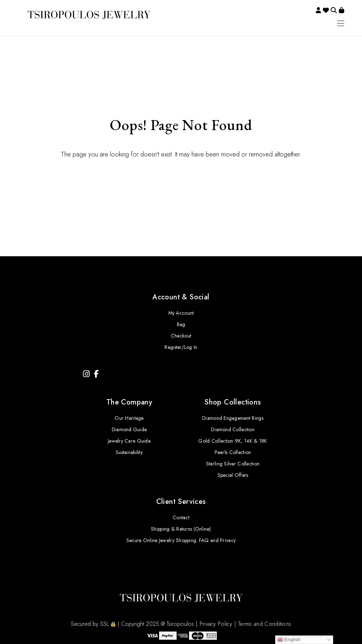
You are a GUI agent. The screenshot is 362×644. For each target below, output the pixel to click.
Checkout (181, 336)
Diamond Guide (129, 429)
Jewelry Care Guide (129, 441)
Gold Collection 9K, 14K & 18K (233, 441)
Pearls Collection (233, 452)
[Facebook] (96, 374)
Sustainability (129, 452)
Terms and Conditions (265, 624)
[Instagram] (86, 374)
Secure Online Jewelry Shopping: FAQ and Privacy (181, 540)
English (289, 640)
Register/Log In (181, 347)
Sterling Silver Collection (233, 464)
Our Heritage (129, 418)
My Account (181, 313)
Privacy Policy (216, 624)
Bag (181, 324)
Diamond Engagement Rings (233, 418)
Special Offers (233, 475)
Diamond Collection (233, 429)
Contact (181, 517)
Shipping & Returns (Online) (181, 529)
